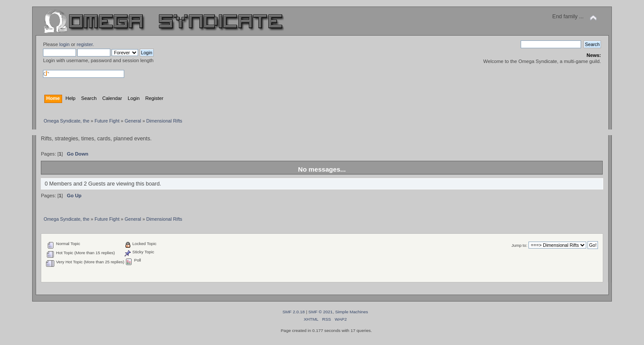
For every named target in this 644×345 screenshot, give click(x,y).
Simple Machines (352, 312)
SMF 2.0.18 (294, 312)
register (84, 44)
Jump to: (520, 245)
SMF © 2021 (320, 312)
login (65, 44)
